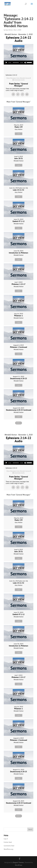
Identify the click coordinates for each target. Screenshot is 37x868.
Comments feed (9, 846)
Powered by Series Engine (19, 428)
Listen (18, 134)
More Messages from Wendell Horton (18, 78)
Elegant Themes (18, 862)
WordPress (19, 865)
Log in (6, 839)
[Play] (6, 63)
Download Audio (19, 80)
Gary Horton (9, 30)
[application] (19, 63)
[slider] (16, 63)
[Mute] (25, 63)
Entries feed (8, 842)
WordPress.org (8, 849)
